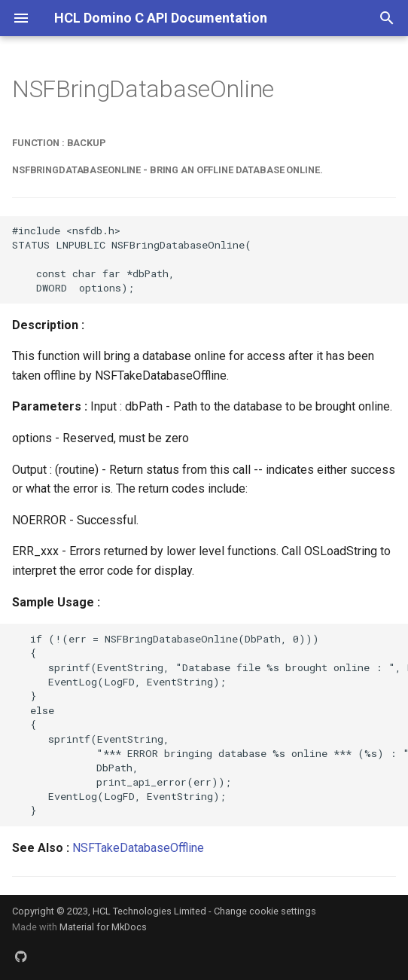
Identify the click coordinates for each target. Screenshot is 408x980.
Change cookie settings (265, 911)
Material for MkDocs (103, 927)
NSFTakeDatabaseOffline (138, 848)
